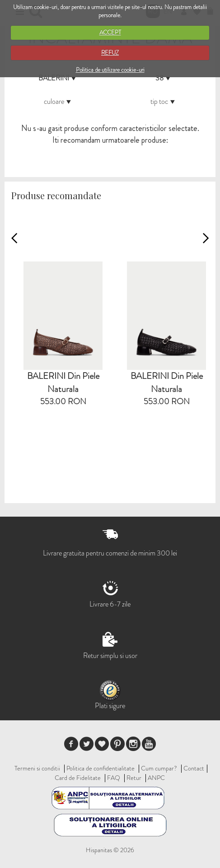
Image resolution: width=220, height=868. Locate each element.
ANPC (156, 778)
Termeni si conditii (37, 768)
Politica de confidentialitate (101, 768)
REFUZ (110, 53)
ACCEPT (110, 32)
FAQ (114, 778)
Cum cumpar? (159, 768)
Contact (194, 768)
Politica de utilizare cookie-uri (110, 70)
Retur (134, 778)
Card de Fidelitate (78, 778)
